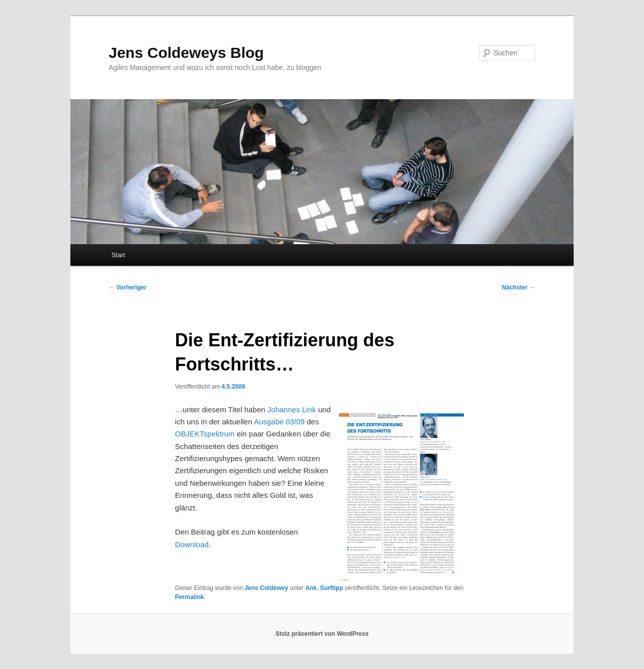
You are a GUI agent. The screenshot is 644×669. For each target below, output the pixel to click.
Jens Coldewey (266, 588)
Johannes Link (292, 410)
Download (192, 544)
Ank (311, 588)
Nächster (518, 287)
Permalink (189, 597)
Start (118, 255)
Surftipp (332, 588)
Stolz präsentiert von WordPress (322, 634)
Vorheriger (128, 287)
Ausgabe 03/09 (279, 422)
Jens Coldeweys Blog (186, 53)
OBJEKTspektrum (205, 434)
